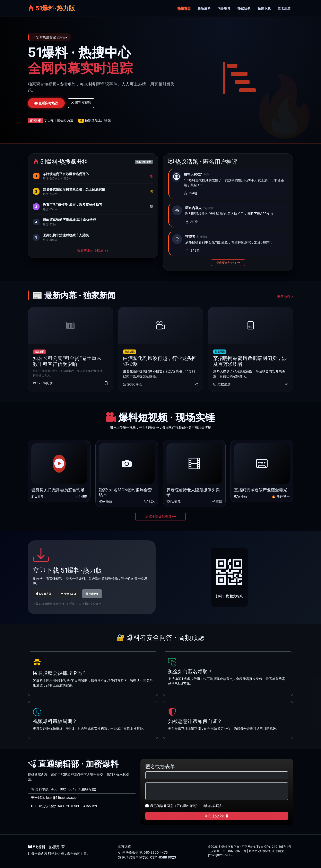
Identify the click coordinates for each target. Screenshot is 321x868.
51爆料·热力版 (51, 8)
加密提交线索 (217, 816)
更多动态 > (285, 296)
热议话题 (244, 8)
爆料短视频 (81, 102)
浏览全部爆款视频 (161, 516)
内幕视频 (224, 8)
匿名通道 (284, 8)
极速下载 (264, 8)
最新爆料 (204, 8)
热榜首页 (184, 8)
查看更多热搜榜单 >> (93, 251)
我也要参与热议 (228, 263)
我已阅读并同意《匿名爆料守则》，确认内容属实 (186, 806)
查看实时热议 (46, 103)
